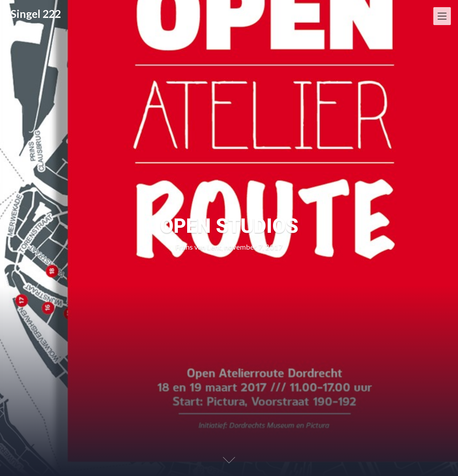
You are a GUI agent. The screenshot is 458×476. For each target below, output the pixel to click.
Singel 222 (36, 14)
